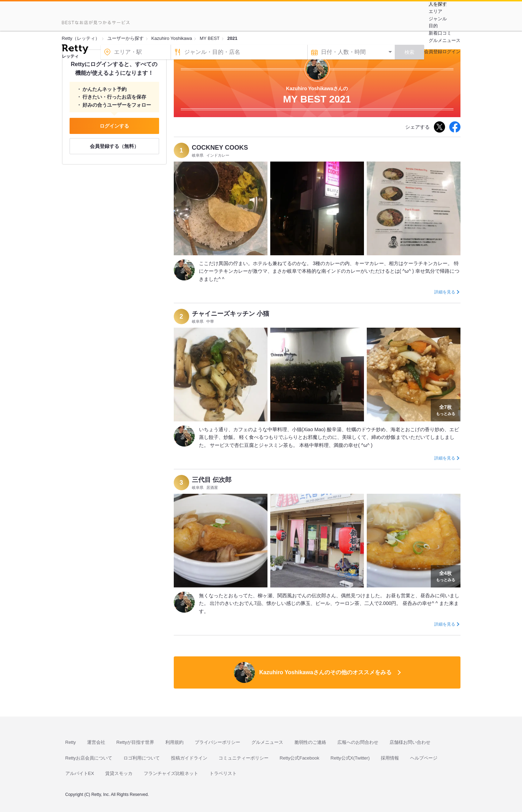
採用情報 (390, 758)
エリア (435, 11)
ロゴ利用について (142, 758)
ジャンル (438, 19)
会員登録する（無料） (114, 146)
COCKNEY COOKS (220, 148)
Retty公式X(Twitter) (350, 758)
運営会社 (96, 742)
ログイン (451, 52)
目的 (433, 26)
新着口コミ (440, 33)
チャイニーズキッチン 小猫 (231, 314)
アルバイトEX (80, 773)
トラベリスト (223, 773)
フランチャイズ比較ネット (171, 773)
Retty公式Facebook (299, 758)
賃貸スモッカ (119, 773)
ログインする (114, 126)
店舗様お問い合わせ (410, 742)
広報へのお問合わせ (358, 742)
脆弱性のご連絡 (310, 742)
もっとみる (446, 409)
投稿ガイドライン (189, 758)
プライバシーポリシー (217, 742)
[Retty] (75, 50)
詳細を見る (445, 292)
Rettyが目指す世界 (135, 742)
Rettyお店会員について (89, 758)
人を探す (438, 4)
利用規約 (174, 742)
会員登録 (433, 52)
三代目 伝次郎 (212, 480)
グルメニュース (445, 40)
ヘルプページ (424, 758)
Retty (71, 742)
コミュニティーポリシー (244, 758)
